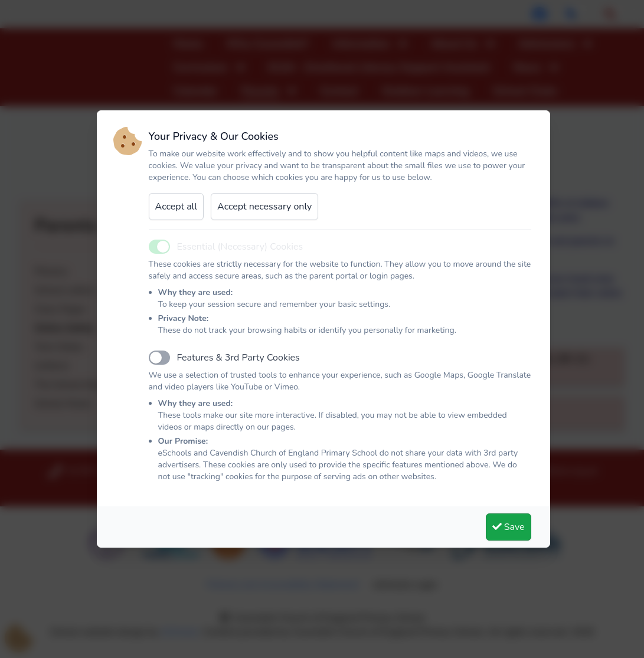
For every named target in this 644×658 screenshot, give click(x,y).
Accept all (176, 207)
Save (509, 527)
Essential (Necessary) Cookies (240, 247)
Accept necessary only (264, 207)
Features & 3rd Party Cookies (238, 358)
